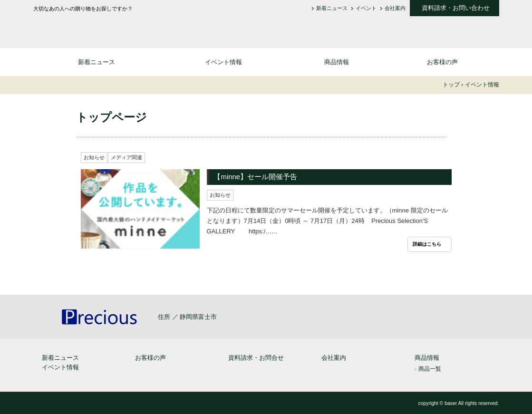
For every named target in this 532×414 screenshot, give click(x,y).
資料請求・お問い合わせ (456, 8)
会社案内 (395, 8)
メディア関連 (126, 157)
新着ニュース (332, 8)
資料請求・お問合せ (256, 358)
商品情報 (337, 62)
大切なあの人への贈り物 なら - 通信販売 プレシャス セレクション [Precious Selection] (109, 27)
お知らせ (94, 157)
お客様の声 (442, 62)
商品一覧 (430, 369)
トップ (451, 85)
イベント (366, 8)
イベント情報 (223, 62)
